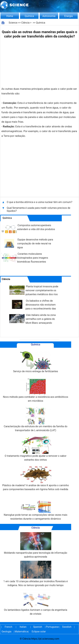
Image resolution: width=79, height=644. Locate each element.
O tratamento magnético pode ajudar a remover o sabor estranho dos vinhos (36, 449)
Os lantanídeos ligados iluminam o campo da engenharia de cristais (36, 602)
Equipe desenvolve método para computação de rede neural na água (35, 243)
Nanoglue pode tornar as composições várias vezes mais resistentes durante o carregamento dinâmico (36, 508)
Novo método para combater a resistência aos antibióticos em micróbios (36, 390)
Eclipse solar (39, 632)
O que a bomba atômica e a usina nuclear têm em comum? (39, 202)
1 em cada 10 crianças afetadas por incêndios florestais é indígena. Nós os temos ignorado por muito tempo (36, 574)
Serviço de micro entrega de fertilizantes (36, 362)
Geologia (6, 632)
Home (10, 16)
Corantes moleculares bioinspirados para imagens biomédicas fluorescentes (33, 258)
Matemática (21, 632)
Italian (23, 627)
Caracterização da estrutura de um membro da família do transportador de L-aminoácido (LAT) (36, 419)
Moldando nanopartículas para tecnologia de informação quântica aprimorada (36, 545)
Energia (68, 16)
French (8, 627)
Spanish (38, 627)
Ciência (25, 23)
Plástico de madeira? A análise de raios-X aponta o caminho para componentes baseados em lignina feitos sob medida (36, 478)
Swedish (67, 627)
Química (29, 16)
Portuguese (52, 627)
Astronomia (49, 16)
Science (13, 23)
